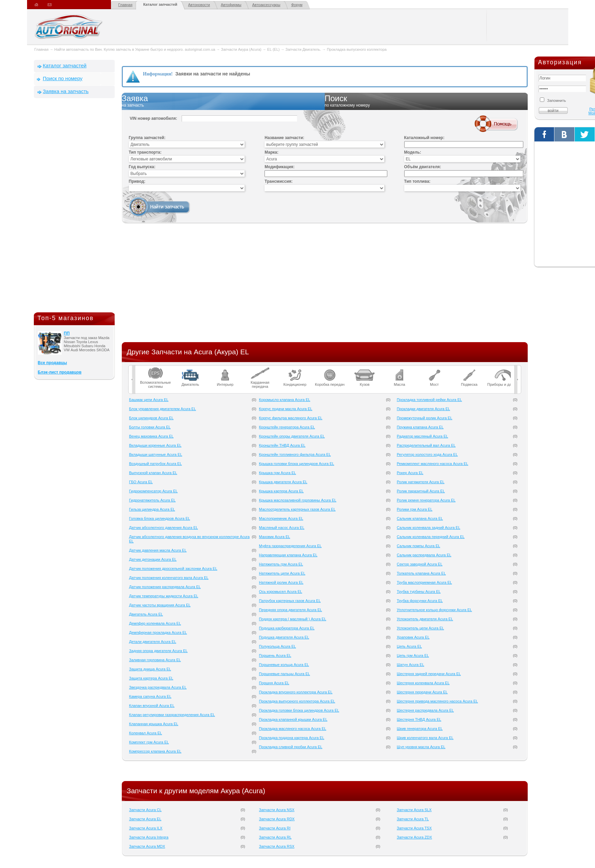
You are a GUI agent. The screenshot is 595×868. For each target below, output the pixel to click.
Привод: (137, 181)
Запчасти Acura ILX (146, 828)
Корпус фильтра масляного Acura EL (291, 418)
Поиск (426, 101)
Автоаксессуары (266, 5)
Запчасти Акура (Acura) (241, 49)
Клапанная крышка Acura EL (154, 724)
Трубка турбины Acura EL (419, 592)
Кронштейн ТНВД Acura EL (282, 445)
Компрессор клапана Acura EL (155, 751)
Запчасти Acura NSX (277, 810)
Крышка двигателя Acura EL (283, 482)
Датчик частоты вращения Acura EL (160, 605)
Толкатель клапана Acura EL (421, 573)
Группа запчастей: (147, 138)
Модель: (413, 152)
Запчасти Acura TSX (414, 828)
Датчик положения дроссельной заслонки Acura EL (173, 569)
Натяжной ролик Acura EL (281, 582)
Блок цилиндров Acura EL (152, 418)
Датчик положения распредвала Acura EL (165, 587)
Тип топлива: (417, 181)
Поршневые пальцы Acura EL (285, 674)
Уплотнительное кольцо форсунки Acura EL (434, 610)
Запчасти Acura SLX (414, 810)
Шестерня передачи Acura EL (422, 692)
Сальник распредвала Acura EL (424, 555)
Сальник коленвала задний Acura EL (429, 528)
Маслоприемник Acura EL (281, 518)
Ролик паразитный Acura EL (421, 491)
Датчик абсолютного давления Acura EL (164, 528)
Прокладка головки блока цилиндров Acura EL (299, 710)
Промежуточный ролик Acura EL (425, 418)
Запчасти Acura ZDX (414, 837)
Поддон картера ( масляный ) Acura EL (293, 619)
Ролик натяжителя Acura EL (421, 482)
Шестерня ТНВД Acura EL (419, 719)
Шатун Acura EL (410, 665)
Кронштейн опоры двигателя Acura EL (292, 436)
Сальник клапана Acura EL (420, 518)
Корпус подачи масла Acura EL (286, 409)
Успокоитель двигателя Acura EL (425, 619)
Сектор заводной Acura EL (420, 564)
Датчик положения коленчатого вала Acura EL (169, 578)
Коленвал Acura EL (146, 733)
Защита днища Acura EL (150, 669)
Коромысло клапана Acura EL (285, 400)
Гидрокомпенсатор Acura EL (154, 491)
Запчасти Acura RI (275, 828)
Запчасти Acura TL (413, 819)
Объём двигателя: (423, 167)
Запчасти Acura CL (145, 810)
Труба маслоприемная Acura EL (424, 582)
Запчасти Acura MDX (147, 846)
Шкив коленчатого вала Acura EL (425, 738)
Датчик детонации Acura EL (153, 559)
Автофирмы (231, 5)
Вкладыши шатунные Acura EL (156, 454)
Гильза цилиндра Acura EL (152, 509)
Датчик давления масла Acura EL (158, 550)
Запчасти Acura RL (275, 837)
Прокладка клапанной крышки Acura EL (293, 719)
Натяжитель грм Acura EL (281, 564)
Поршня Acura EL (274, 683)
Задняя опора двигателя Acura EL (158, 651)
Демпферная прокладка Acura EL (158, 632)
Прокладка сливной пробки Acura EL (291, 747)
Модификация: (279, 167)
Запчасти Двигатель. (304, 49)
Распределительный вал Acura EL (426, 445)
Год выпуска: (142, 167)
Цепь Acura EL (409, 646)
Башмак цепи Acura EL (149, 400)
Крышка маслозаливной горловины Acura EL (298, 500)
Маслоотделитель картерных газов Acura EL (297, 509)
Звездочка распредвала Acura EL (158, 687)
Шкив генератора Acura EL (420, 729)
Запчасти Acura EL (145, 819)
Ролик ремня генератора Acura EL (426, 500)
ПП (67, 333)
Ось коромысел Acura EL (281, 592)
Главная (125, 5)
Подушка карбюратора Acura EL (287, 628)
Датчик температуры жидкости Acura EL (164, 596)
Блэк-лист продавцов (60, 372)
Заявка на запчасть (66, 91)
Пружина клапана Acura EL (420, 427)
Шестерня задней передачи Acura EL (429, 674)
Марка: (271, 152)
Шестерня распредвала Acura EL (425, 710)
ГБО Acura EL (141, 482)
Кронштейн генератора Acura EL (287, 427)
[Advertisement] (74, 207)
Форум (297, 5)
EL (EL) (273, 49)
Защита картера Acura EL (151, 678)
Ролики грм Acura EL (415, 509)
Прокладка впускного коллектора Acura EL (296, 692)
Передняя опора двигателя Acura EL (291, 610)
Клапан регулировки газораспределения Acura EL (172, 715)
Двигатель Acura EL (146, 614)
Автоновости (199, 5)
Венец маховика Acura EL (152, 436)
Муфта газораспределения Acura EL (290, 546)
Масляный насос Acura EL (282, 528)
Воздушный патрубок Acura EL (156, 464)
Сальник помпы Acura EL (418, 546)
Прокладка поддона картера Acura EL (292, 738)
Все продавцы (52, 363)
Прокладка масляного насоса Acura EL (293, 729)
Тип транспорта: (145, 152)
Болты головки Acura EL (150, 427)
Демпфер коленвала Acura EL (155, 623)
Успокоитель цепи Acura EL (420, 628)
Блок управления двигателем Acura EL (163, 409)
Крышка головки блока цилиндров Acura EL (297, 464)
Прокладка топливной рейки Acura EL (429, 400)
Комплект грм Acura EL (149, 742)
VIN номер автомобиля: (154, 118)
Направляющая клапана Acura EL (288, 555)
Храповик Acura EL (413, 637)
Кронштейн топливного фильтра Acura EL (295, 454)
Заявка (223, 101)
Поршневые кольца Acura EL (284, 665)
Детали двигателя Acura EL (153, 642)
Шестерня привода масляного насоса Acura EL (437, 701)
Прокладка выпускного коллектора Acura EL (297, 701)
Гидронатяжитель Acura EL (153, 500)
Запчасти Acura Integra (149, 837)
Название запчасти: (284, 138)
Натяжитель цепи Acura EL (282, 573)
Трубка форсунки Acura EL (420, 601)
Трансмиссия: (279, 181)
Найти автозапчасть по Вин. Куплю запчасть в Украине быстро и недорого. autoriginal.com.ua (135, 49)
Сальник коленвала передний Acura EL (431, 537)
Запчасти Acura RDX (277, 819)
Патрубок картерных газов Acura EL (290, 601)
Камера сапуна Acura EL (150, 696)
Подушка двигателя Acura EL (284, 637)
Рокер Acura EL (410, 473)
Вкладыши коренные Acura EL (155, 445)
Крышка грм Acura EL (278, 473)
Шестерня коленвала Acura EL (423, 683)
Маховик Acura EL (275, 537)
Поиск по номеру (63, 78)
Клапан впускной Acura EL (152, 706)
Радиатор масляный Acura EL (422, 436)
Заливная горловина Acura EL (155, 660)
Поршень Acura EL (275, 655)
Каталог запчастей (160, 4)
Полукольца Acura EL (278, 646)
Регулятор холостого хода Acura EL (427, 454)
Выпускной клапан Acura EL (153, 473)
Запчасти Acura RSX (277, 846)
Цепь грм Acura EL (413, 655)
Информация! (158, 74)
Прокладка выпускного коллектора (357, 49)
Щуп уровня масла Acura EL (421, 747)
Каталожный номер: (424, 138)
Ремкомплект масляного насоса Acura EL (432, 464)
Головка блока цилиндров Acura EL (160, 518)
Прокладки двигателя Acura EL (423, 409)
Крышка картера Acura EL (281, 491)
